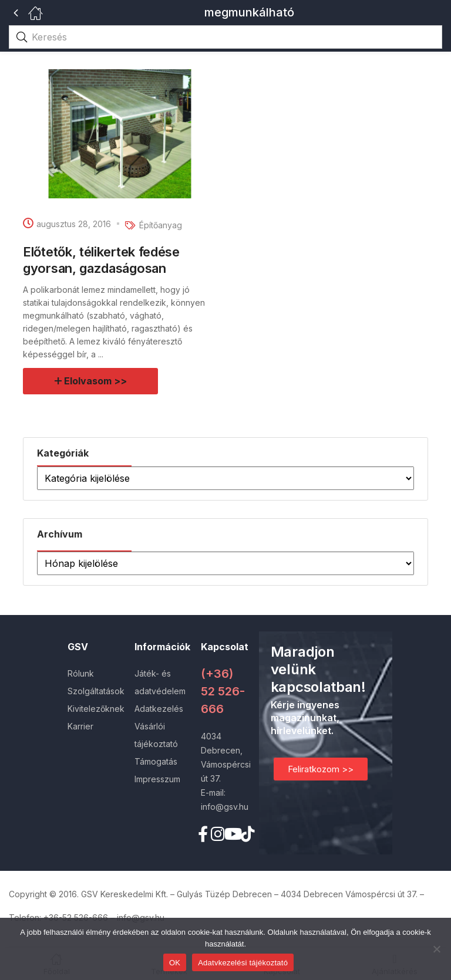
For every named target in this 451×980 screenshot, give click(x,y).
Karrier (80, 726)
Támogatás (156, 761)
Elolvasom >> (96, 381)
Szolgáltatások (96, 691)
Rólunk (81, 673)
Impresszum (157, 779)
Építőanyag (161, 225)
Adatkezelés (159, 709)
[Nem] (436, 949)
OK (175, 963)
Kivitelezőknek (96, 709)
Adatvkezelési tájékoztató (243, 963)
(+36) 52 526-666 (223, 691)
